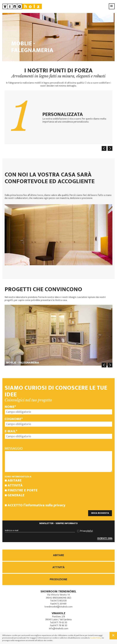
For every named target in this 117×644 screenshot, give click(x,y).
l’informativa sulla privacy (44, 505)
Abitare (15, 481)
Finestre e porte (23, 490)
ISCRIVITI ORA (105, 538)
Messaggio (14, 449)
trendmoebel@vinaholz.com (58, 607)
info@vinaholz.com (58, 629)
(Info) (90, 531)
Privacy (86, 531)
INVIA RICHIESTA (100, 513)
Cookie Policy (96, 638)
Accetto (36, 505)
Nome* (10, 407)
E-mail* (11, 431)
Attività (15, 485)
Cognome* (14, 419)
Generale (16, 495)
